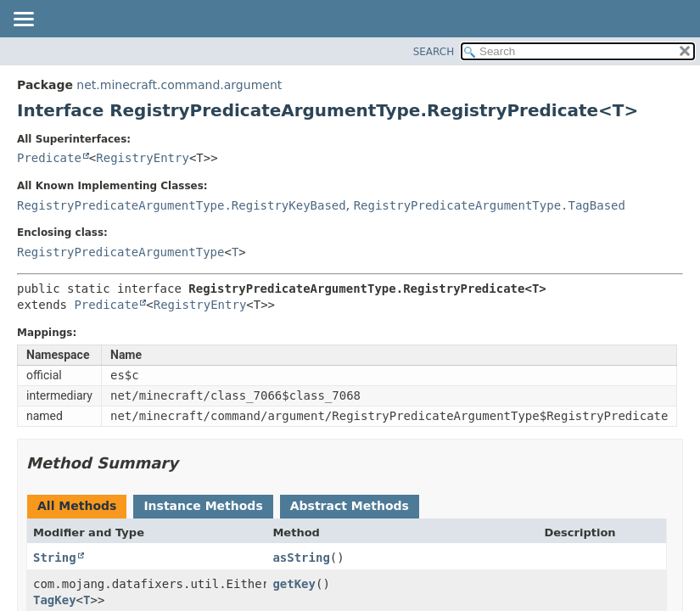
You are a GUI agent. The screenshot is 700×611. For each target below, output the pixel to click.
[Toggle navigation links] (23, 20)
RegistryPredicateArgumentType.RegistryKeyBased (182, 205)
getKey (294, 584)
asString (301, 558)
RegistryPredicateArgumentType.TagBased (490, 205)
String (55, 558)
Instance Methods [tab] (203, 506)
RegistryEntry (143, 158)
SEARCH (434, 52)
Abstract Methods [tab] (350, 506)
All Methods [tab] (77, 506)
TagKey (55, 600)
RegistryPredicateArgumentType (120, 252)
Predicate (49, 158)
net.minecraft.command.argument (179, 85)
